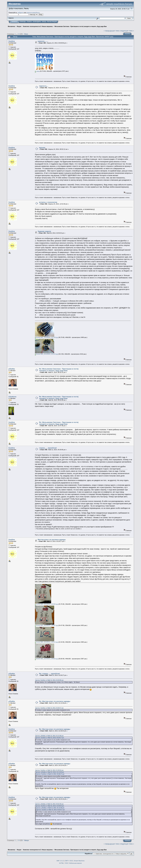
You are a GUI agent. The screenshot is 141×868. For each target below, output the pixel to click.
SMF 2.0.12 (60, 861)
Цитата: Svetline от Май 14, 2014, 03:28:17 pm (49, 708)
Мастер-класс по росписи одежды (52, 540)
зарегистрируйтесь (33, 12)
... (17, 34)
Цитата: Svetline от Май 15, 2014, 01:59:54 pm (49, 770)
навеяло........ (43, 41)
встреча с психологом (48, 202)
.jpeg (37, 71)
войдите (20, 12)
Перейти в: (89, 854)
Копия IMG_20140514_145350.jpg (46, 604)
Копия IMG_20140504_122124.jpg (46, 354)
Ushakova (12, 397)
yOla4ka (12, 369)
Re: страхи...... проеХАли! (49, 674)
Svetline (12, 41)
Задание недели (44, 231)
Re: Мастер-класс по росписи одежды (55, 701)
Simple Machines (79, 861)
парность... (44, 86)
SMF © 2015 (69, 861)
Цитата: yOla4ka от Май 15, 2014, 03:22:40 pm (49, 804)
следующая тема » (127, 31)
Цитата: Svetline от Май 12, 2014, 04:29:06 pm (49, 680)
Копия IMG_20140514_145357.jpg (46, 625)
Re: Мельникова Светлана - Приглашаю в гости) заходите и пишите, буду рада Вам (59, 370)
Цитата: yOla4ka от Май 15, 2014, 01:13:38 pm (49, 736)
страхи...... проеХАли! (48, 448)
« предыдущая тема (111, 31)
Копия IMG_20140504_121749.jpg (46, 337)
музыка (42, 148)
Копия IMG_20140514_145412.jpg (46, 642)
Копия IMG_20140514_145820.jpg (46, 659)
